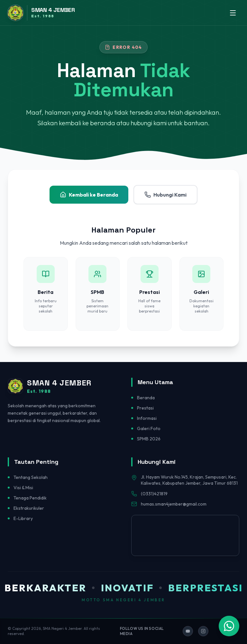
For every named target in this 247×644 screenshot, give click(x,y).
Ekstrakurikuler (29, 508)
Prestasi (145, 408)
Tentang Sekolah (31, 477)
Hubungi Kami (165, 195)
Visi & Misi (23, 488)
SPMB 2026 (149, 439)
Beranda (146, 398)
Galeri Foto (149, 428)
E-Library (23, 518)
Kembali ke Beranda (89, 195)
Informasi (147, 418)
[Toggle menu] (233, 13)
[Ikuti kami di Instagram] (203, 631)
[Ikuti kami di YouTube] (188, 631)
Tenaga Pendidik (30, 498)
